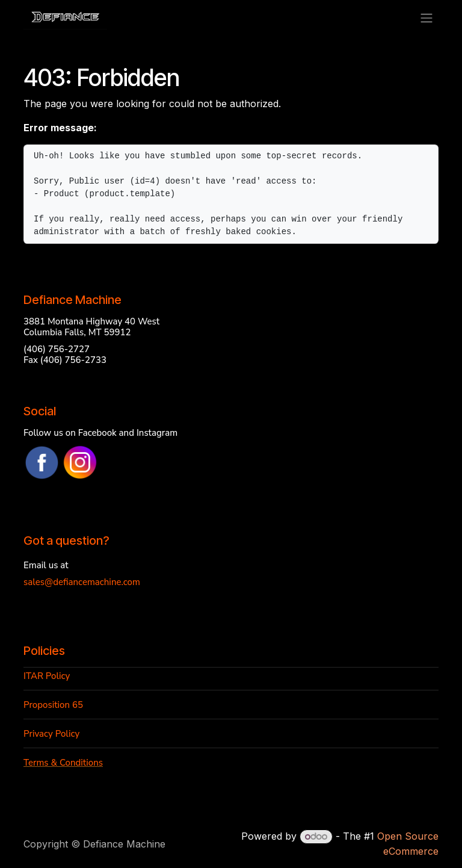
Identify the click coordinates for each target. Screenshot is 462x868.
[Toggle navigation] (427, 17)
